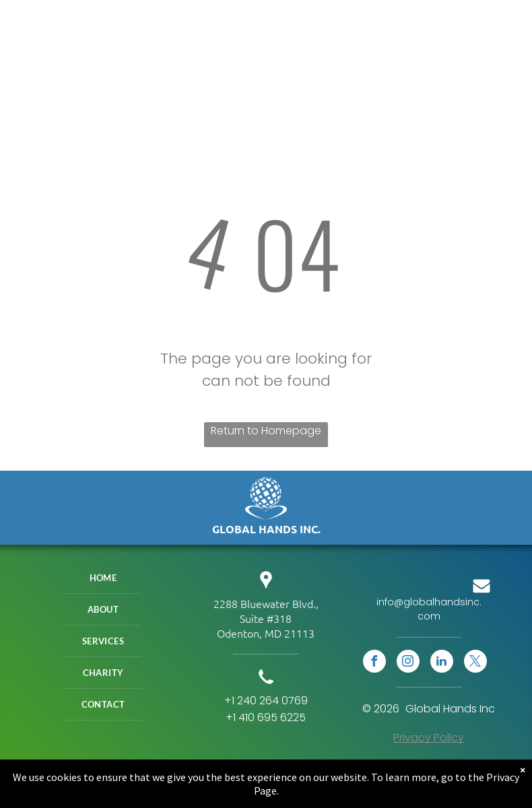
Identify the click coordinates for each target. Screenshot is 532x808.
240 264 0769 (272, 701)
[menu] (502, 19)
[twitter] (475, 663)
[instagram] (408, 663)
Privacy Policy (429, 738)
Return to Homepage (266, 431)
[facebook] (374, 663)
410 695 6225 (272, 717)
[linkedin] (442, 663)
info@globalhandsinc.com (429, 609)
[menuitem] (103, 578)
